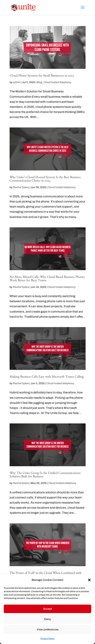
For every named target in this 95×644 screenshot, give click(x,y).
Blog (39, 82)
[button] (89, 580)
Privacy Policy (47, 639)
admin (17, 82)
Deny (48, 619)
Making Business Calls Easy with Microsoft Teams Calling (47, 377)
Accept (48, 609)
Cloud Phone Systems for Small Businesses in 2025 (42, 76)
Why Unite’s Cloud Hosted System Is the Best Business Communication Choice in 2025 (45, 179)
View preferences (48, 629)
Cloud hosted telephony (57, 82)
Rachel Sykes (21, 187)
